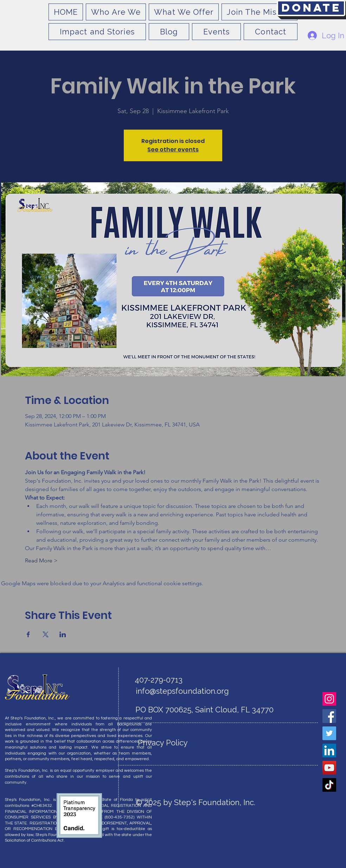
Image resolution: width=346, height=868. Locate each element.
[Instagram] (329, 699)
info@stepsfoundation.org (182, 691)
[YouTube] (329, 768)
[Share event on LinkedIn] (63, 634)
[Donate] (311, 8)
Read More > (41, 560)
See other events (173, 149)
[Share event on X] (46, 634)
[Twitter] (329, 733)
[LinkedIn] (329, 750)
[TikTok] (329, 785)
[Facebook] (329, 716)
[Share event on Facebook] (28, 634)
